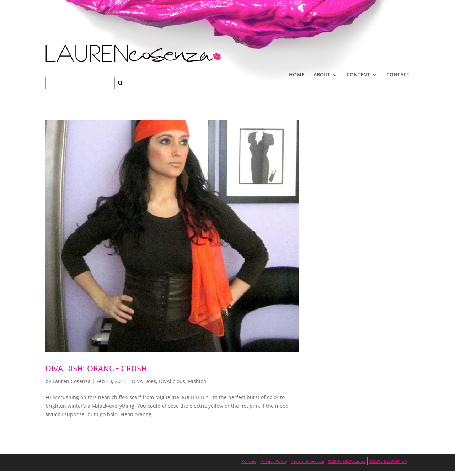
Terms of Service (307, 461)
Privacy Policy (274, 461)
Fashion (197, 381)
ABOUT (322, 75)
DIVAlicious (172, 381)
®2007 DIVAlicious (347, 461)
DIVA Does (144, 381)
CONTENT (358, 75)
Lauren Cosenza (72, 381)
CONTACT (398, 75)
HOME (297, 75)
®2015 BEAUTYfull (388, 461)
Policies (249, 461)
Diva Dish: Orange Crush (96, 368)
